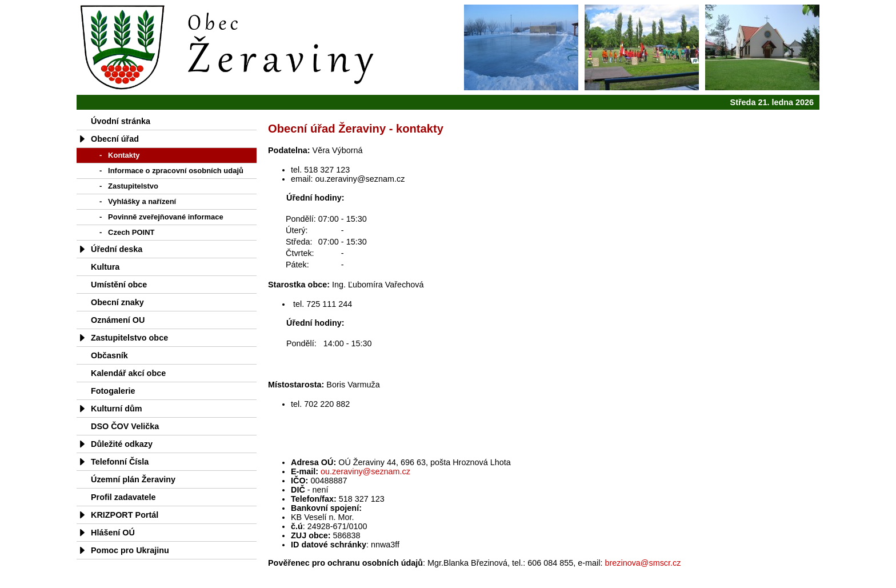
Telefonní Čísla (120, 462)
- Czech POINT (127, 232)
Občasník (109, 355)
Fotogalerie (113, 391)
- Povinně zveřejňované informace (161, 217)
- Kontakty (120, 155)
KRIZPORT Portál (125, 515)
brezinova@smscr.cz (643, 563)
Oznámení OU (118, 320)
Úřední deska (117, 249)
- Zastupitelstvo (129, 186)
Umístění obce (119, 285)
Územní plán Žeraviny (133, 479)
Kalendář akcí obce (128, 373)
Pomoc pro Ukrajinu (130, 550)
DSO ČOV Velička (125, 426)
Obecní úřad (115, 139)
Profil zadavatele (123, 497)
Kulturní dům (117, 409)
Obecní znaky (117, 302)
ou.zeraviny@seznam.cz (365, 471)
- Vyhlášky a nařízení (138, 201)
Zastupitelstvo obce (129, 338)
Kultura (105, 267)
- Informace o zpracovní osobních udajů (171, 171)
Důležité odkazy (122, 444)
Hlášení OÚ (113, 533)
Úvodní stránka (121, 121)
